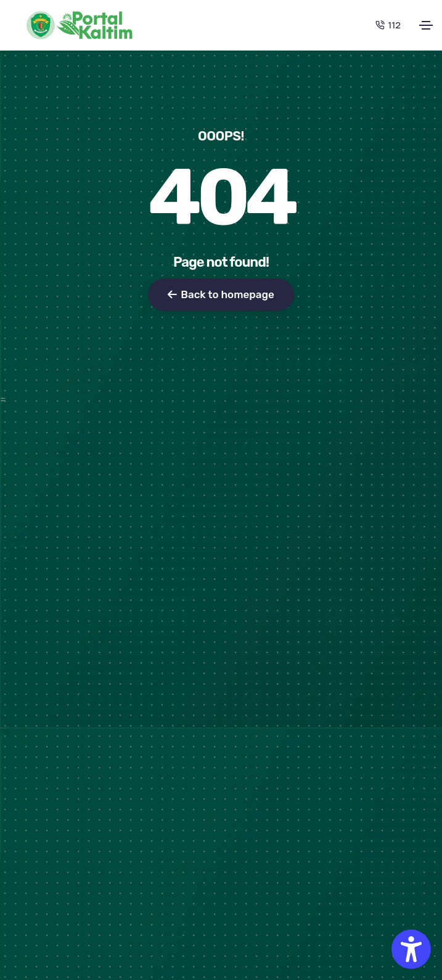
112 (388, 25)
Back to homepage (221, 294)
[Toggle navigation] (426, 25)
